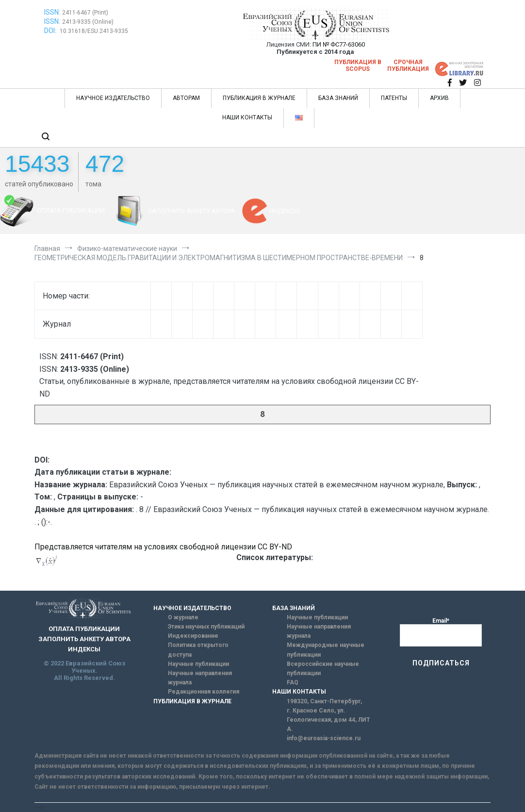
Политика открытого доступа (198, 650)
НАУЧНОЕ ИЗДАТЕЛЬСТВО (113, 98)
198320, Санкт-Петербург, (324, 701)
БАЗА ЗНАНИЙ (338, 98)
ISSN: (52, 12)
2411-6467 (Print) (85, 13)
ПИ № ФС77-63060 (339, 44)
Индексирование (193, 636)
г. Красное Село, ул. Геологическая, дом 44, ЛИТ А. (328, 720)
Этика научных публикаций (206, 627)
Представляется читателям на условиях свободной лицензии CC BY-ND (163, 547)
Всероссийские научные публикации (323, 669)
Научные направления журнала (200, 678)
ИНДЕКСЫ (284, 211)
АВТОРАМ (186, 98)
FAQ (293, 682)
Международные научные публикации (326, 650)
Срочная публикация (408, 66)
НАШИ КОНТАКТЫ (247, 117)
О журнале (183, 617)
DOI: (51, 31)
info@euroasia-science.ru (324, 738)
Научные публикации (198, 664)
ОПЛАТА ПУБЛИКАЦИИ (71, 210)
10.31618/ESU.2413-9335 (94, 31)
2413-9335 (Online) (88, 22)
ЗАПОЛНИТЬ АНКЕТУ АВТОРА (191, 211)
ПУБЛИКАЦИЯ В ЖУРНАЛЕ (259, 98)
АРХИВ (439, 98)
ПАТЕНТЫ (394, 98)
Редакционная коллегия (204, 692)
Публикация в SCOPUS (358, 66)
